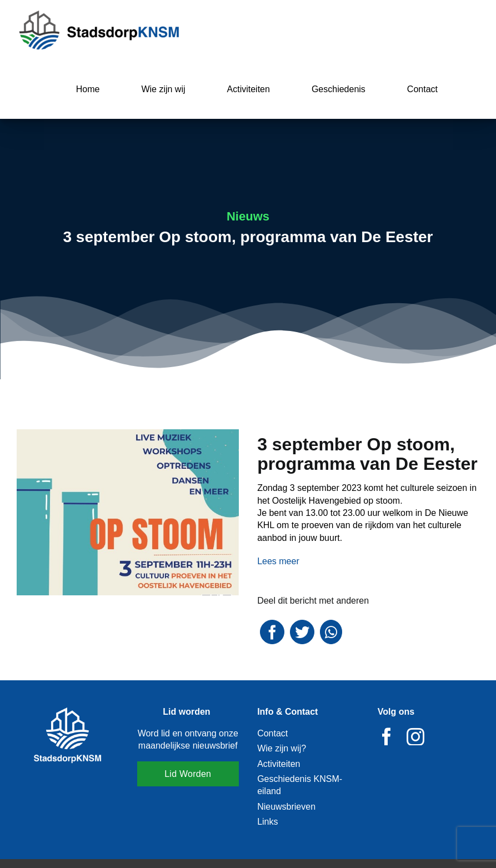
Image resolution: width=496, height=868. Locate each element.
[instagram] (415, 736)
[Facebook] (272, 632)
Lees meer (278, 561)
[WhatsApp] (331, 632)
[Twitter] (302, 632)
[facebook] (387, 736)
